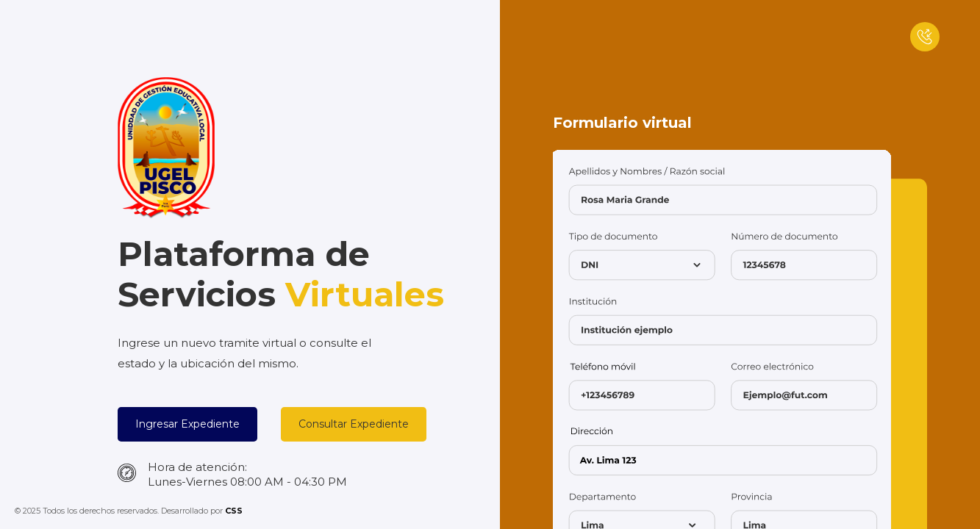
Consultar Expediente (354, 424)
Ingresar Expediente (187, 424)
